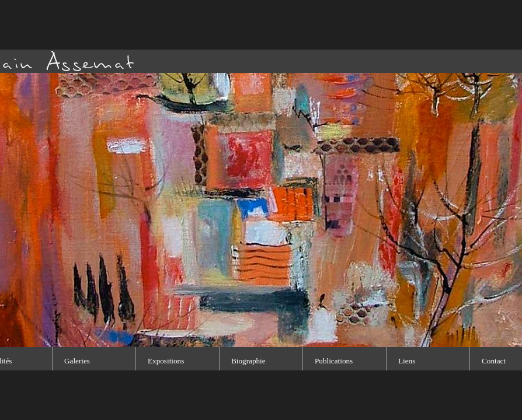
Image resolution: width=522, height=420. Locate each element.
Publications (334, 361)
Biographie (248, 361)
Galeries (77, 361)
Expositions (166, 361)
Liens (407, 361)
